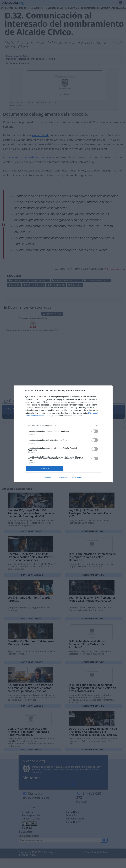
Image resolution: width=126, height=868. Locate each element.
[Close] (107, 391)
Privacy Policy (77, 478)
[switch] (95, 431)
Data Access (63, 478)
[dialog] (63, 434)
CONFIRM (45, 468)
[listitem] (63, 426)
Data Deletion (49, 478)
